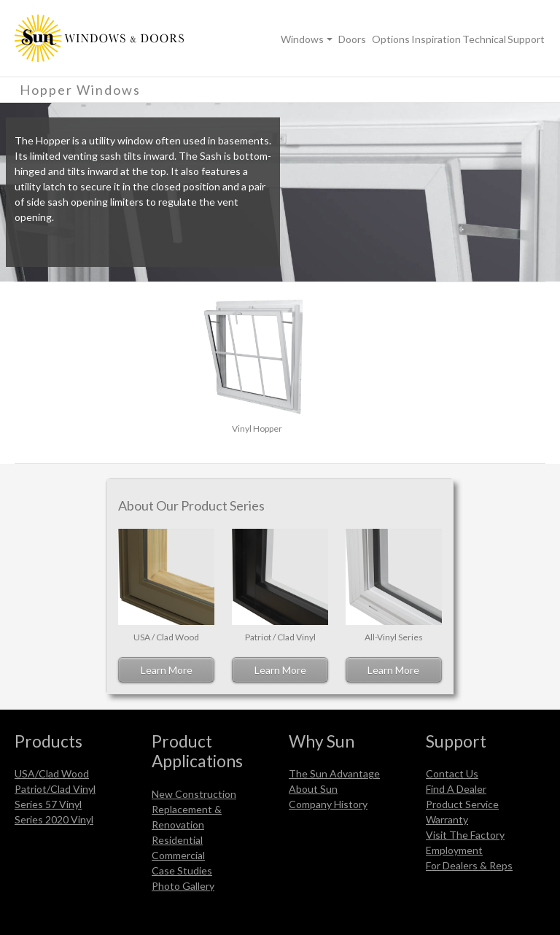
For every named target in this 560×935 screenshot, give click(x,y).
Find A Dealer (456, 789)
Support (526, 39)
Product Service (462, 804)
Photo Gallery (183, 886)
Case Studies (182, 870)
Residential (177, 840)
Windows (302, 39)
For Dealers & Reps (469, 865)
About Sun (313, 789)
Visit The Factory (465, 835)
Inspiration (436, 39)
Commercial (178, 855)
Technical (484, 39)
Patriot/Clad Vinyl (55, 789)
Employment (454, 850)
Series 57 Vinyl (48, 804)
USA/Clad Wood (52, 773)
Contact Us (452, 773)
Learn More (167, 670)
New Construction (194, 794)
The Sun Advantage (334, 773)
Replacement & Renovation (187, 817)
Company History (328, 804)
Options (391, 39)
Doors (352, 39)
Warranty (447, 819)
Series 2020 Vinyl (54, 819)
